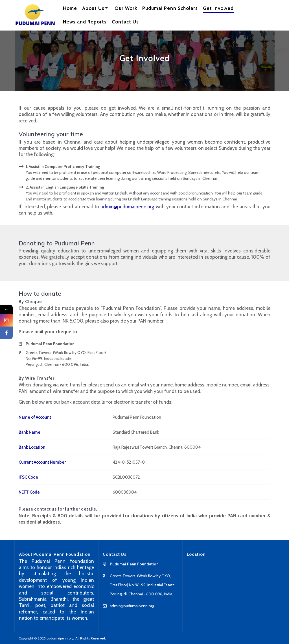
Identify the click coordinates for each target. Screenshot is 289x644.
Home (70, 8)
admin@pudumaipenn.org (127, 207)
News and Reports (85, 22)
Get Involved (218, 8)
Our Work (126, 8)
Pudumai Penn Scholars (170, 8)
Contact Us (125, 22)
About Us (93, 8)
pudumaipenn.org (60, 638)
